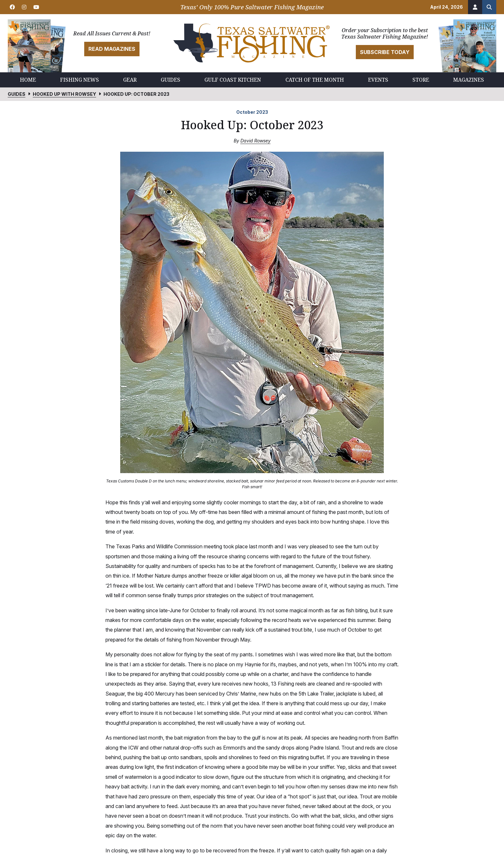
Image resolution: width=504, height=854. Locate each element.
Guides (17, 94)
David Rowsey (256, 141)
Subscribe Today (385, 52)
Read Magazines (112, 49)
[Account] (475, 7)
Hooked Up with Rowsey (64, 94)
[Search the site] (489, 7)
